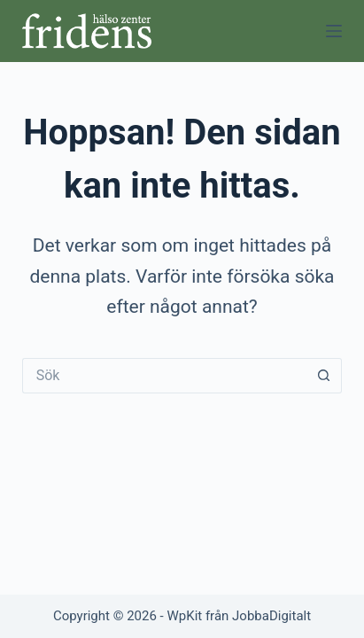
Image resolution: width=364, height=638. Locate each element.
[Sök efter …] (165, 376)
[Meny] (334, 31)
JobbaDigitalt (271, 616)
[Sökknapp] (324, 376)
